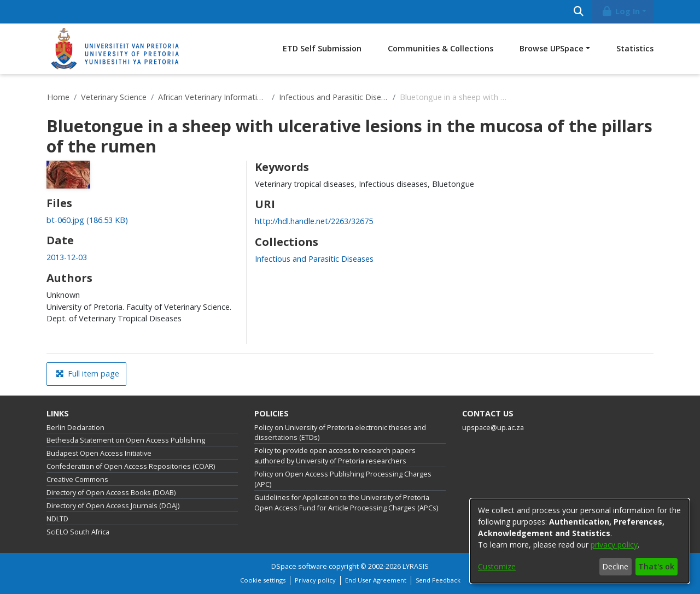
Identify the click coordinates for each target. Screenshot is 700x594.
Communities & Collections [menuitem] (441, 48)
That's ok (656, 566)
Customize (497, 566)
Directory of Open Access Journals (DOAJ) (113, 506)
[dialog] (580, 541)
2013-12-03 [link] (67, 257)
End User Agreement (376, 580)
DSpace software (299, 566)
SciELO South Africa (78, 532)
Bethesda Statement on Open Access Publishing (126, 440)
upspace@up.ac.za (493, 428)
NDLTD (57, 519)
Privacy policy (315, 580)
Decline (615, 566)
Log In (621, 11)
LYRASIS (416, 566)
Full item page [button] (87, 374)
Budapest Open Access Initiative (99, 453)
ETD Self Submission (322, 48)
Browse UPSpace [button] (552, 48)
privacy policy (614, 545)
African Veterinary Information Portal (213, 97)
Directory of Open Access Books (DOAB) (111, 493)
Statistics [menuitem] (635, 48)
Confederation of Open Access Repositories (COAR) (131, 466)
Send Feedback (438, 580)
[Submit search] (578, 12)
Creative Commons (77, 480)
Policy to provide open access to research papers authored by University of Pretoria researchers (335, 456)
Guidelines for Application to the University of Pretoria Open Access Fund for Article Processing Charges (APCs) (346, 503)
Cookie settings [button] (263, 580)
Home (58, 97)
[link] (87, 220)
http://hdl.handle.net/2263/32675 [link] (314, 221)
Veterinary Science (114, 97)
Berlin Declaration (75, 428)
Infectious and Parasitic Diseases (334, 97)
